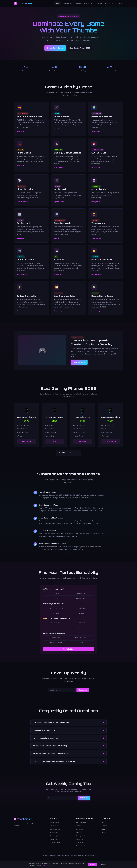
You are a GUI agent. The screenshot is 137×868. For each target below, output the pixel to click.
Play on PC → (59, 277)
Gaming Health (81, 836)
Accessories (109, 3)
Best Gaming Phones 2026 (80, 48)
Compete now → (97, 241)
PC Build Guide (55, 843)
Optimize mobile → (61, 204)
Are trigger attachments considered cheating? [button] (50, 748)
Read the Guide (79, 365)
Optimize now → (60, 241)
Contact (104, 826)
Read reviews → (97, 277)
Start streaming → (23, 204)
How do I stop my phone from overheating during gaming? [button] (54, 764)
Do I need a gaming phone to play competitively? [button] (51, 725)
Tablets (78, 826)
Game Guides (68, 3)
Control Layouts (55, 829)
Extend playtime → (23, 313)
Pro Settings (88, 3)
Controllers (79, 829)
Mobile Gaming (55, 839)
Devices (78, 3)
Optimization (80, 839)
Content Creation (81, 846)
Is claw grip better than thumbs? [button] (45, 733)
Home (58, 3)
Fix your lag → (59, 313)
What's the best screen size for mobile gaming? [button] (51, 756)
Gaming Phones (81, 822)
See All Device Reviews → (68, 453)
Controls (99, 3)
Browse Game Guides (55, 48)
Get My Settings (68, 651)
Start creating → (22, 277)
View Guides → (22, 134)
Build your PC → (97, 204)
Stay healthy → (22, 241)
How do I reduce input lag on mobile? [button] (47, 740)
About (103, 822)
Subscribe (83, 692)
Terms (104, 833)
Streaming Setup (56, 836)
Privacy (104, 829)
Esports (119, 3)
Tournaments (80, 843)
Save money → (97, 313)
